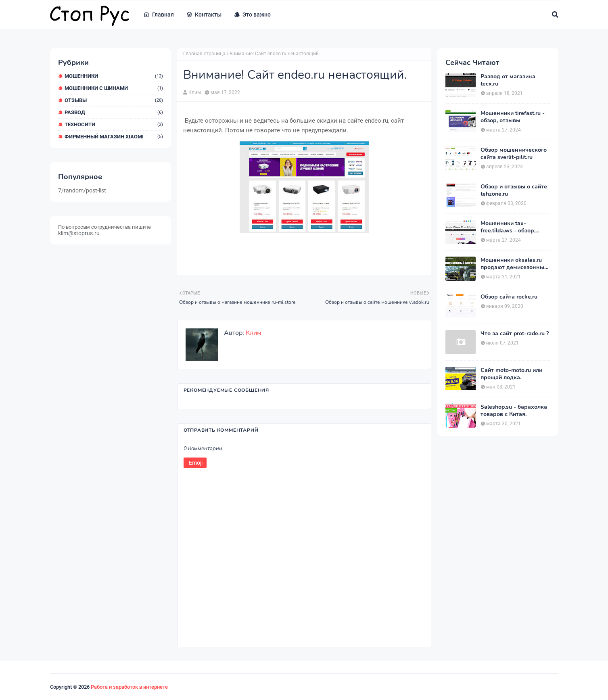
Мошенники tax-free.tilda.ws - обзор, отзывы (508, 227)
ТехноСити (114, 124)
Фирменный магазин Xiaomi (114, 137)
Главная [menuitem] (159, 15)
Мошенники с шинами (114, 88)
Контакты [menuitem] (204, 15)
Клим (195, 92)
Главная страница (204, 54)
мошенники (114, 76)
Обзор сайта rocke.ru (509, 297)
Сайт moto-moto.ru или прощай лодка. (511, 374)
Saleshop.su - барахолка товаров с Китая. (514, 411)
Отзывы (114, 100)
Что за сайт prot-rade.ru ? (515, 334)
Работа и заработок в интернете (129, 687)
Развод (114, 112)
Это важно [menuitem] (252, 15)
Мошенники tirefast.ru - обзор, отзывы (513, 117)
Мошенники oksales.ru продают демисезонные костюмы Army (514, 264)
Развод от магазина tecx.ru (508, 80)
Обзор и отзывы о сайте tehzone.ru (514, 190)
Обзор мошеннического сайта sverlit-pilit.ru (514, 154)
